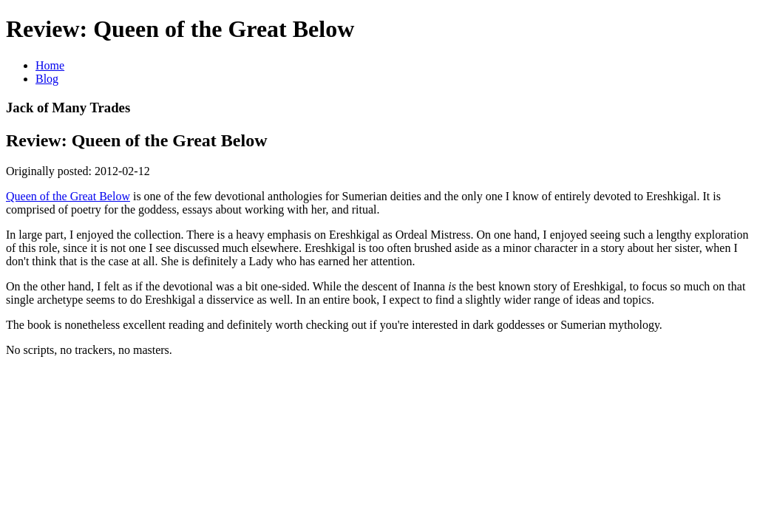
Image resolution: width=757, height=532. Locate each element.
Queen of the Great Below (68, 196)
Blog (47, 79)
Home (50, 65)
